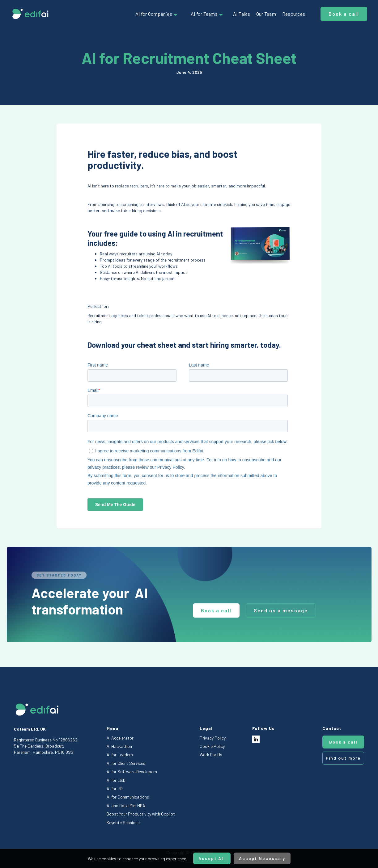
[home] (30, 14)
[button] (157, 14)
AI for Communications (128, 797)
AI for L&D (116, 780)
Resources (294, 14)
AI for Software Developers (132, 772)
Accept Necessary (262, 858)
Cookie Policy (212, 746)
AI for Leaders (120, 755)
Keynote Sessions (123, 822)
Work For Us (211, 755)
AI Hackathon (119, 746)
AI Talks (242, 14)
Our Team (266, 14)
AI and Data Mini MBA (126, 805)
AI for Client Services (126, 763)
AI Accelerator (120, 738)
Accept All (212, 858)
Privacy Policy (213, 738)
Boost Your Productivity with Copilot (141, 814)
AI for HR (115, 788)
